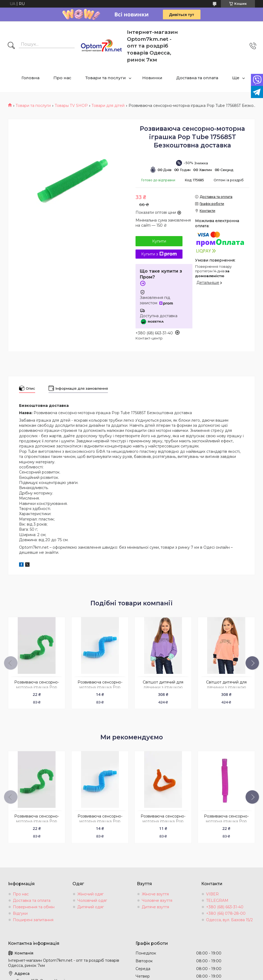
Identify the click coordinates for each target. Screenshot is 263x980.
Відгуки (20, 913)
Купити (159, 241)
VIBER (212, 894)
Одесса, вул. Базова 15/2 (229, 920)
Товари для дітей (108, 106)
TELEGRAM (217, 901)
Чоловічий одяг (92, 901)
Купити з (159, 254)
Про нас (62, 78)
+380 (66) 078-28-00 (226, 913)
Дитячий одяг (91, 907)
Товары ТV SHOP (71, 106)
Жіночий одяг (90, 894)
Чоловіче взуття (157, 901)
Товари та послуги (106, 78)
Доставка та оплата (197, 78)
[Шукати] (11, 46)
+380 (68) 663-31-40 (225, 907)
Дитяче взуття (155, 907)
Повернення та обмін (34, 907)
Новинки (152, 78)
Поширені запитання (33, 920)
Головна (30, 78)
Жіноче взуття (155, 894)
